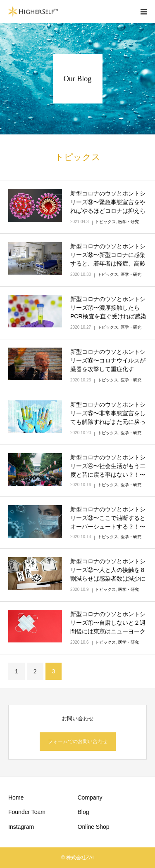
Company (90, 797)
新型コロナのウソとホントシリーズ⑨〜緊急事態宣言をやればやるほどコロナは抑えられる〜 (108, 206)
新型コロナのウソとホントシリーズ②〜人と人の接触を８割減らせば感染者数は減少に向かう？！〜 (108, 574)
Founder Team (27, 812)
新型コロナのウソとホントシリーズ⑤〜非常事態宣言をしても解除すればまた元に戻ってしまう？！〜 (108, 418)
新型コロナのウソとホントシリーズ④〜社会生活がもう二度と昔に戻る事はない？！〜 (108, 466)
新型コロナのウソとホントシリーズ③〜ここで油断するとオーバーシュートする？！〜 (108, 518)
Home (16, 797)
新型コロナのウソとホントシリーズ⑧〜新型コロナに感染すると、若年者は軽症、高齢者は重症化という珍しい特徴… (108, 263)
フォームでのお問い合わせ (78, 741)
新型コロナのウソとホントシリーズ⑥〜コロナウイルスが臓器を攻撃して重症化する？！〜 (108, 365)
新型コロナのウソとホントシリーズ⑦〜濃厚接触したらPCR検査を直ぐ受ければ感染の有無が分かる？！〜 (108, 312)
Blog (83, 812)
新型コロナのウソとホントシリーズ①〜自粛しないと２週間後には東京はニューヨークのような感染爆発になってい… (108, 631)
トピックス (105, 222)
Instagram (21, 827)
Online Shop (94, 827)
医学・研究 (129, 222)
